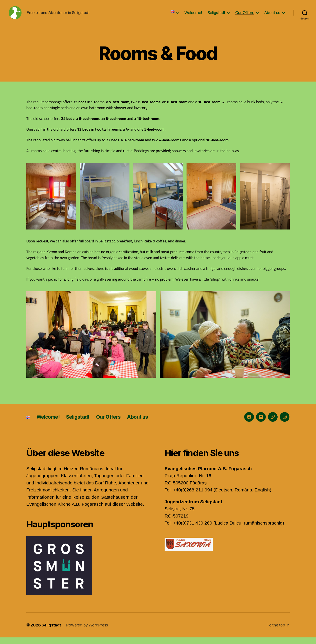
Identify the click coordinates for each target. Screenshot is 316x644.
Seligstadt (216, 16)
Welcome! (193, 16)
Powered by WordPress (87, 632)
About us (272, 16)
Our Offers (245, 16)
